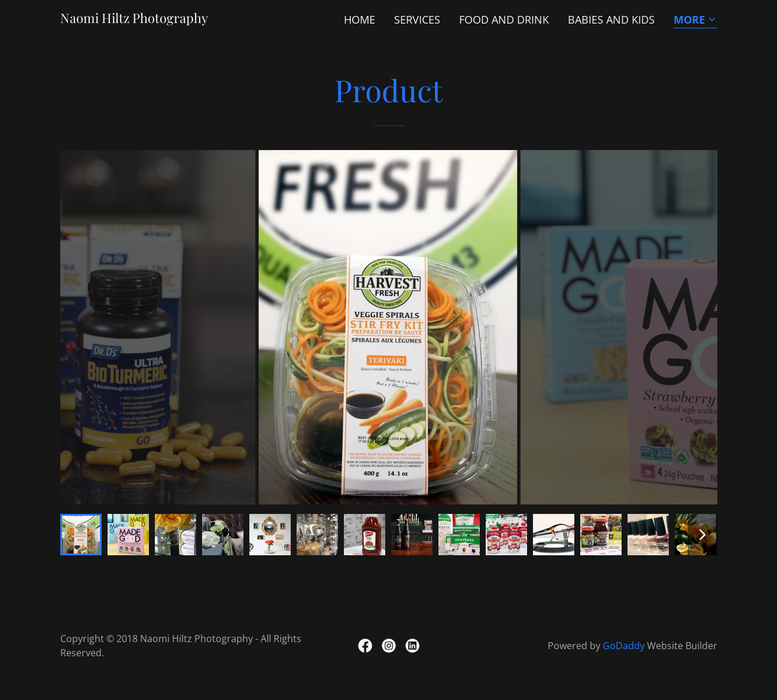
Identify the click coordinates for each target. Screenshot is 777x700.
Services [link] (417, 19)
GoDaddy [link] (624, 646)
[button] (695, 20)
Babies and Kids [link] (611, 19)
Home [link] (360, 19)
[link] (134, 19)
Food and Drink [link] (504, 19)
